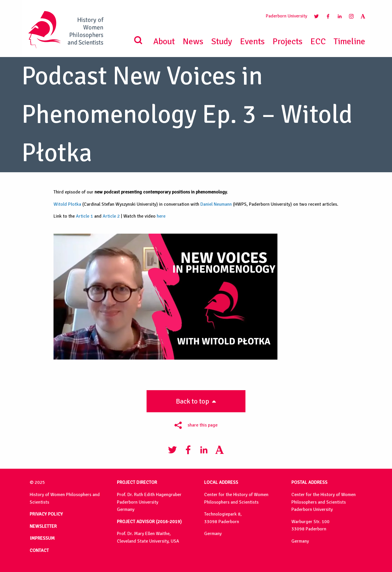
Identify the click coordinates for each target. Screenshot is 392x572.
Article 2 (111, 216)
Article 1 (84, 216)
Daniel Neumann (216, 204)
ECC (318, 41)
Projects (287, 41)
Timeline (349, 41)
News (193, 41)
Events (252, 41)
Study (222, 41)
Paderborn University (286, 16)
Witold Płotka (67, 204)
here (161, 216)
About (164, 41)
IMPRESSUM (42, 538)
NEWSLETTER (43, 526)
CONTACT (39, 550)
